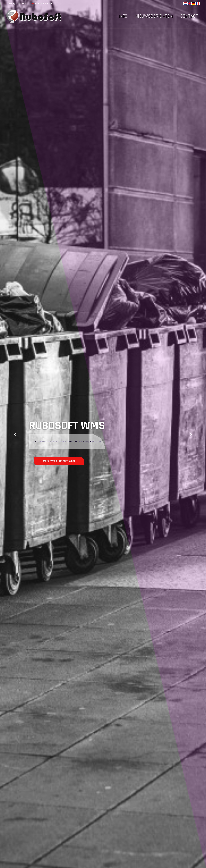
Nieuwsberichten (154, 16)
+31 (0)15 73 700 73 (16, 3)
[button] (15, 434)
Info (123, 16)
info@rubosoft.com (42, 3)
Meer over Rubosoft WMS (59, 461)
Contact (189, 16)
